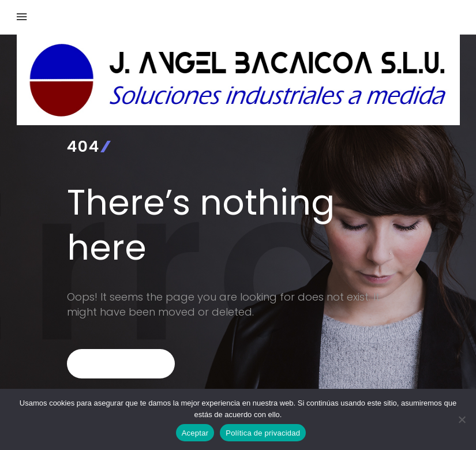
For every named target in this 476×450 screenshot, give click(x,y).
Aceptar (195, 433)
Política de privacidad (263, 433)
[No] (462, 419)
